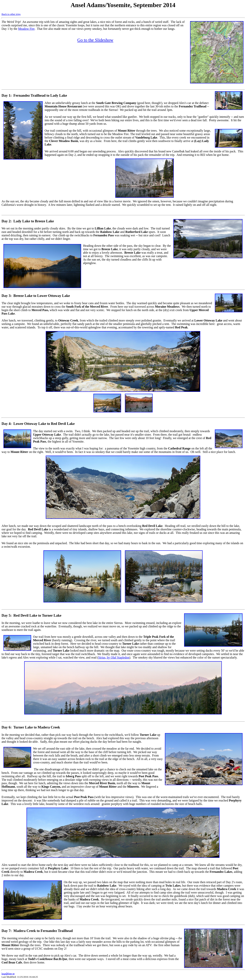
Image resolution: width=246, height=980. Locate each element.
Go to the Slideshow (95, 40)
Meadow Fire (26, 29)
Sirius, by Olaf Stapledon (114, 657)
